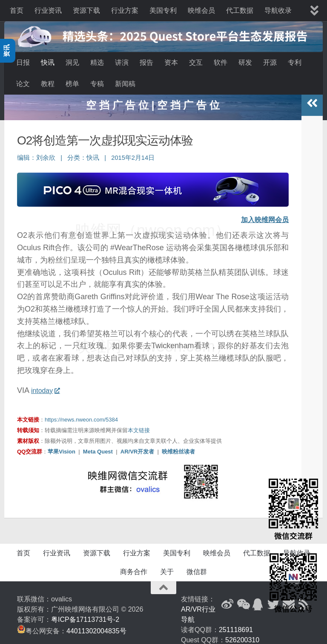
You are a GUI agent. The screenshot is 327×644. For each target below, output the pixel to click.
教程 (48, 84)
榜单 (72, 84)
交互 (196, 62)
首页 (17, 10)
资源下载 (86, 10)
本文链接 (139, 425)
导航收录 (278, 10)
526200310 (242, 635)
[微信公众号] (243, 599)
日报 (23, 62)
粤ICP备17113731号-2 (85, 614)
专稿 (97, 84)
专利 (295, 62)
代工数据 (240, 10)
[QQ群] (258, 599)
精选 (97, 62)
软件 (221, 62)
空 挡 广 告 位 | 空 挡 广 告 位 (153, 100)
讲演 (122, 62)
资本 (171, 62)
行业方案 (125, 10)
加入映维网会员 (262, 215)
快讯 (48, 62)
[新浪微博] (227, 599)
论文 (23, 84)
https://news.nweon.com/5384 (81, 414)
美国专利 (163, 10)
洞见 (72, 62)
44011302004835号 (96, 626)
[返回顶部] (163, 583)
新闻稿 (125, 84)
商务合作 (134, 567)
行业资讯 (48, 10)
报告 (146, 62)
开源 (270, 62)
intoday (47, 385)
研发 (245, 62)
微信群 (197, 567)
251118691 (236, 625)
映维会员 (201, 10)
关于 (167, 567)
